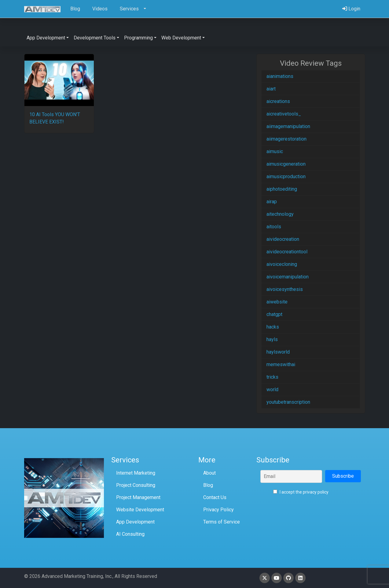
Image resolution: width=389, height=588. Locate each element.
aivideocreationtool (287, 252)
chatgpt (274, 314)
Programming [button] (138, 38)
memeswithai (281, 364)
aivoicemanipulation (288, 277)
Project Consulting (136, 485)
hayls (272, 339)
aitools (274, 227)
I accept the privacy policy (301, 492)
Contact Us (215, 497)
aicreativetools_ (284, 114)
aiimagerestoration (286, 139)
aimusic (275, 151)
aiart (271, 89)
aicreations (278, 101)
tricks (272, 377)
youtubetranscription (288, 402)
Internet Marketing (136, 473)
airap (272, 202)
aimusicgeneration (286, 164)
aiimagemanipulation (288, 126)
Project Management (138, 497)
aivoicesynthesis (285, 289)
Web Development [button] (181, 38)
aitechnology (280, 214)
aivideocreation (283, 239)
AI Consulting (130, 534)
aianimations (280, 76)
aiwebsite (277, 302)
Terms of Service (222, 522)
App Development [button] (46, 38)
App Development (135, 522)
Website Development (140, 510)
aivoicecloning (282, 264)
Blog (208, 485)
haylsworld (278, 352)
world (272, 390)
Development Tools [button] (95, 38)
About (209, 473)
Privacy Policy (218, 510)
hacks (273, 327)
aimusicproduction (286, 176)
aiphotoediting (282, 189)
